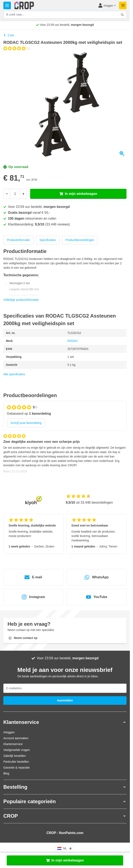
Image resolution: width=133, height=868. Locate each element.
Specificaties (48, 240)
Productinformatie (18, 240)
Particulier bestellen (16, 762)
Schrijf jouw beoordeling (26, 423)
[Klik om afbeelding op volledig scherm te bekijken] (65, 105)
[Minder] (7, 194)
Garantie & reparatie (17, 768)
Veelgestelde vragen (17, 750)
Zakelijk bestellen (15, 756)
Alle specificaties (14, 374)
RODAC (73, 341)
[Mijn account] (107, 5)
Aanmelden (65, 700)
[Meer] (23, 194)
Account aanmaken (16, 738)
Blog (6, 773)
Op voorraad (16, 167)
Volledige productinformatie (21, 300)
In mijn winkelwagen (65, 860)
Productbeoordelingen (80, 240)
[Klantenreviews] (65, 456)
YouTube (97, 597)
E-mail (33, 577)
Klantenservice (13, 744)
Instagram (33, 597)
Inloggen (9, 732)
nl (65, 848)
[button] (65, 722)
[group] (17, 48)
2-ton (9, 35)
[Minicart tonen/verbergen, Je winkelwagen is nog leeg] (123, 5)
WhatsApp (97, 577)
